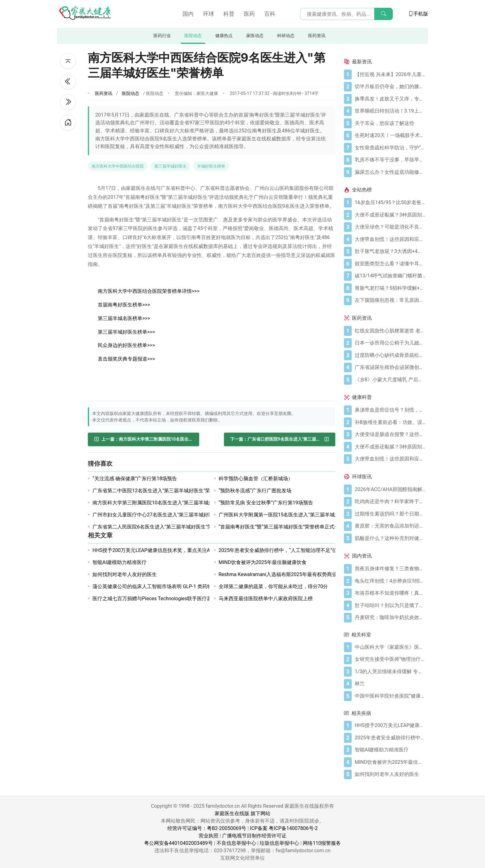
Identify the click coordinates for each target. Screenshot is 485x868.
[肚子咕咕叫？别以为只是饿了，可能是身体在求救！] (390, 605)
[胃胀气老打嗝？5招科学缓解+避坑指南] (390, 288)
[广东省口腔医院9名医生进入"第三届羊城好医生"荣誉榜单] (280, 439)
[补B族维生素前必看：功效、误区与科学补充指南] (390, 422)
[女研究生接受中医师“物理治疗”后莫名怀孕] (390, 659)
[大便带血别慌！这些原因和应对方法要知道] (390, 239)
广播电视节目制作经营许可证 (254, 836)
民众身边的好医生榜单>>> (126, 345)
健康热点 (224, 36)
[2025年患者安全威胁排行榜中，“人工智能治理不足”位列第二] (390, 738)
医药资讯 (317, 36)
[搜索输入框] (346, 14)
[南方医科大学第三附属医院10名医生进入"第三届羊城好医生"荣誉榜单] (144, 439)
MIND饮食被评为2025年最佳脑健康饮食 (263, 562)
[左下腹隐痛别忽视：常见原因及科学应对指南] (390, 300)
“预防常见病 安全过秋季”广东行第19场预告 (266, 503)
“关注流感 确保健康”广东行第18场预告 (135, 479)
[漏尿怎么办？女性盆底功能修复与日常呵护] (390, 172)
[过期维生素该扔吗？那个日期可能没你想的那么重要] (390, 514)
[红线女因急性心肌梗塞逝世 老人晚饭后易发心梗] (390, 331)
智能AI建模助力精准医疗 (120, 562)
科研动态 (286, 36)
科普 (229, 14)
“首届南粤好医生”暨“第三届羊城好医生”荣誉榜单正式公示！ (284, 527)
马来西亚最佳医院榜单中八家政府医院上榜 (266, 599)
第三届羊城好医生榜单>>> (126, 332)
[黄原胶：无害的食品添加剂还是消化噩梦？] (390, 526)
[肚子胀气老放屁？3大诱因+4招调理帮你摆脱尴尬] (390, 251)
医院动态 (193, 36)
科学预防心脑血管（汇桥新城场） (256, 479)
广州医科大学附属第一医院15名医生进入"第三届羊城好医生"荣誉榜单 (295, 515)
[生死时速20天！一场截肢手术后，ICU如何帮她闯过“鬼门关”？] (390, 135)
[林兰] (390, 684)
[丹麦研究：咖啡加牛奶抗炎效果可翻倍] (390, 618)
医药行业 (162, 36)
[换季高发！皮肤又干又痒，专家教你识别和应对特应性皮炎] (390, 99)
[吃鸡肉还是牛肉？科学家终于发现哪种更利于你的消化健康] (390, 502)
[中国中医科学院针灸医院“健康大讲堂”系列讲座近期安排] (390, 696)
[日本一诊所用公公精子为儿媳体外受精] (390, 343)
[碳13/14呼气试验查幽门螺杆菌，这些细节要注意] (390, 276)
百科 (270, 14)
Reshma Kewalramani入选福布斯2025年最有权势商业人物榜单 (288, 574)
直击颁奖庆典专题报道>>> (126, 359)
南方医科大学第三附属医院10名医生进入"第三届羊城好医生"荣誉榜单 (169, 503)
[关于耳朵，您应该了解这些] (390, 123)
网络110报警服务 (322, 843)
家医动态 (255, 36)
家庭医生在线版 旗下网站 (242, 813)
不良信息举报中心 (236, 843)
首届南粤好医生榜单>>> (124, 305)
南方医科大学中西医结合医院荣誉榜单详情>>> (149, 291)
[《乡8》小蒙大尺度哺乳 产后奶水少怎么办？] (390, 380)
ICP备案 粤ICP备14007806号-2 (284, 828)
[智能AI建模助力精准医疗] (390, 750)
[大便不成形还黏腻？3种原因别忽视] (390, 215)
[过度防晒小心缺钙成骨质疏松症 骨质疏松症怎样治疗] (390, 355)
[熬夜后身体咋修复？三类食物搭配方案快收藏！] (390, 569)
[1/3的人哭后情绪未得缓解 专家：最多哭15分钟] (390, 672)
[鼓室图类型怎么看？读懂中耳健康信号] (390, 264)
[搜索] (384, 14)
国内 (188, 14)
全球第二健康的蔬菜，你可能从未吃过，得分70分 (273, 586)
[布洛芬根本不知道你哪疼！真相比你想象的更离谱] (390, 593)
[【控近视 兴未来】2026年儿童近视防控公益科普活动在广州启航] (390, 75)
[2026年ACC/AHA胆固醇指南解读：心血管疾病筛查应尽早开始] (390, 490)
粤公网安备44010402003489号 (178, 843)
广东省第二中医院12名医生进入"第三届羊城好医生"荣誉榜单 (159, 491)
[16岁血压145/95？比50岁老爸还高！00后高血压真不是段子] (390, 203)
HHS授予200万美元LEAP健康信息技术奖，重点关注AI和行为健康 (164, 550)
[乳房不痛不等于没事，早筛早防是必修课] (390, 160)
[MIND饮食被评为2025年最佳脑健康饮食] (390, 762)
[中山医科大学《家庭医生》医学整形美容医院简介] (390, 647)
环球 (208, 14)
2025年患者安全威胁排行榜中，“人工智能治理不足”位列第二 (285, 550)
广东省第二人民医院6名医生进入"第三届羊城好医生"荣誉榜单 (160, 527)
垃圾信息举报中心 (279, 843)
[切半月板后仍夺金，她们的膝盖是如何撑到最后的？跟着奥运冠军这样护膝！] (390, 87)
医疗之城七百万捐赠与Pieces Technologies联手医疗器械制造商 (162, 599)
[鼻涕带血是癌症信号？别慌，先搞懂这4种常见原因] (390, 410)
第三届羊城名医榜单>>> (124, 318)
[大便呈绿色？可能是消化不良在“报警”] (390, 227)
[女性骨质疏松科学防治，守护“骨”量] (390, 148)
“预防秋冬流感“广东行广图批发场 (255, 491)
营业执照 (208, 836)
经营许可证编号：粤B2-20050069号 (207, 828)
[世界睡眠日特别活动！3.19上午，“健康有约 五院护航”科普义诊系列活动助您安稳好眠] (390, 111)
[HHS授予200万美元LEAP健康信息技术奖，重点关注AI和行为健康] (390, 725)
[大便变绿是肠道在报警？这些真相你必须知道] (390, 434)
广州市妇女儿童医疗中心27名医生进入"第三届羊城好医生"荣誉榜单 (166, 515)
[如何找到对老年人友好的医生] (390, 774)
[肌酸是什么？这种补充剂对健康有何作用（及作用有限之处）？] (390, 538)
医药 (249, 14)
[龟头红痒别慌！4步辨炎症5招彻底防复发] (390, 581)
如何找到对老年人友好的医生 (125, 574)
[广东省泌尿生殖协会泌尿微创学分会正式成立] (390, 367)
